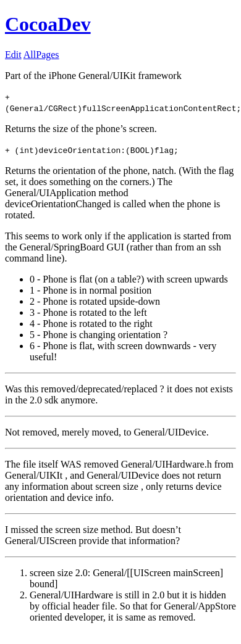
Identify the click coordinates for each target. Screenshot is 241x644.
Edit (13, 55)
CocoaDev (48, 24)
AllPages (41, 55)
